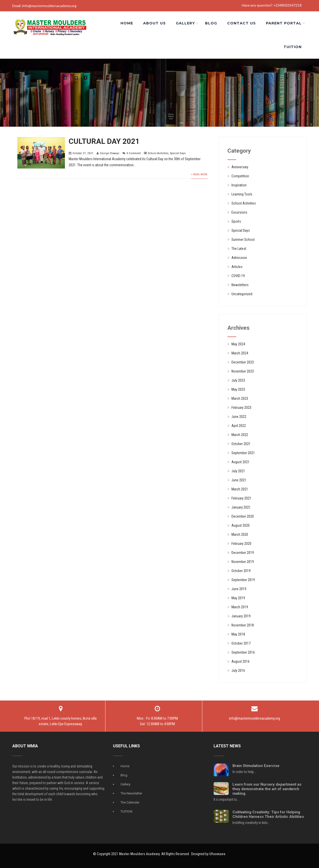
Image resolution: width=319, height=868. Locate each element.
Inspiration (239, 185)
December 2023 (243, 362)
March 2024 (240, 353)
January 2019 (241, 616)
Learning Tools (242, 194)
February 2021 (241, 498)
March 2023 (240, 398)
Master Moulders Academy (139, 854)
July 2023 (238, 380)
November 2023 (243, 371)
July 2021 (238, 471)
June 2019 (239, 589)
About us (154, 23)
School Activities (158, 153)
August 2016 (241, 661)
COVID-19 (238, 276)
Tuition (293, 47)
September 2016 (243, 652)
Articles (237, 267)
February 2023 (241, 408)
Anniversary (240, 167)
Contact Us (242, 23)
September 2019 (243, 580)
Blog (211, 23)
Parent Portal (286, 23)
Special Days (178, 153)
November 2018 (243, 625)
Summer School (243, 240)
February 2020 (241, 544)
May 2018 (238, 634)
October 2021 (241, 444)
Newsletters (240, 285)
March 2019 (240, 607)
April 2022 (239, 426)
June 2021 (239, 480)
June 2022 (239, 417)
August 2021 (241, 462)
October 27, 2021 (83, 153)
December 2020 (243, 516)
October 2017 (241, 643)
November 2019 (243, 562)
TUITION (126, 811)
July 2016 (238, 671)
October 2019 (241, 571)
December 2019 (243, 553)
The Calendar (130, 802)
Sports (236, 221)
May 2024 (238, 344)
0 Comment (134, 153)
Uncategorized (242, 294)
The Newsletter (131, 793)
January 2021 (241, 507)
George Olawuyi (110, 153)
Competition (240, 176)
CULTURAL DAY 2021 (104, 141)
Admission (239, 258)
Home (127, 23)
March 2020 (240, 535)
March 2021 (240, 489)
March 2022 (240, 435)
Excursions (239, 212)
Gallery (187, 23)
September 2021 (243, 453)
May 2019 (238, 598)
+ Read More (199, 174)
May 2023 (238, 389)
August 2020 (241, 525)
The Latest (239, 249)
